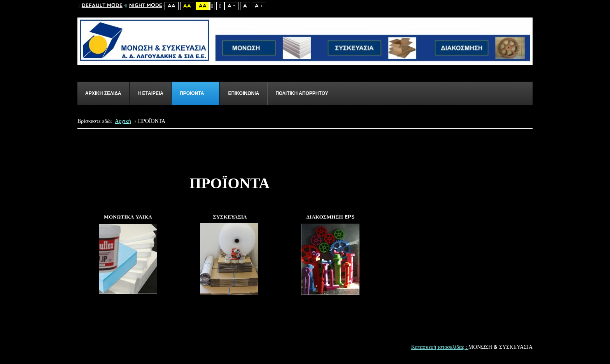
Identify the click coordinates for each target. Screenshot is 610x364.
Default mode (100, 6)
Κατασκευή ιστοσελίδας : (440, 347)
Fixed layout (212, 6)
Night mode (144, 6)
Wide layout (220, 6)
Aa (172, 6)
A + (259, 6)
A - (231, 6)
